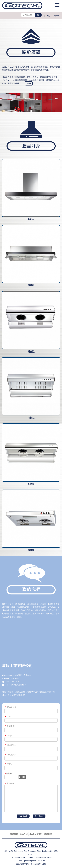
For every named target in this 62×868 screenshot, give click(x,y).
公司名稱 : (10, 726)
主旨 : (8, 764)
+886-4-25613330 (23, 857)
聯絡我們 (48, 834)
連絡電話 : (10, 745)
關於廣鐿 (14, 834)
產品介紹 (24, 834)
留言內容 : (10, 783)
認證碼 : (9, 773)
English (56, 16)
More (29, 83)
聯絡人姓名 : (11, 707)
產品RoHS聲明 (36, 834)
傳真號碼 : (10, 755)
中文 (48, 16)
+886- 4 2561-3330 (12, 678)
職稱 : (8, 736)
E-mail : (9, 717)
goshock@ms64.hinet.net (15, 685)
